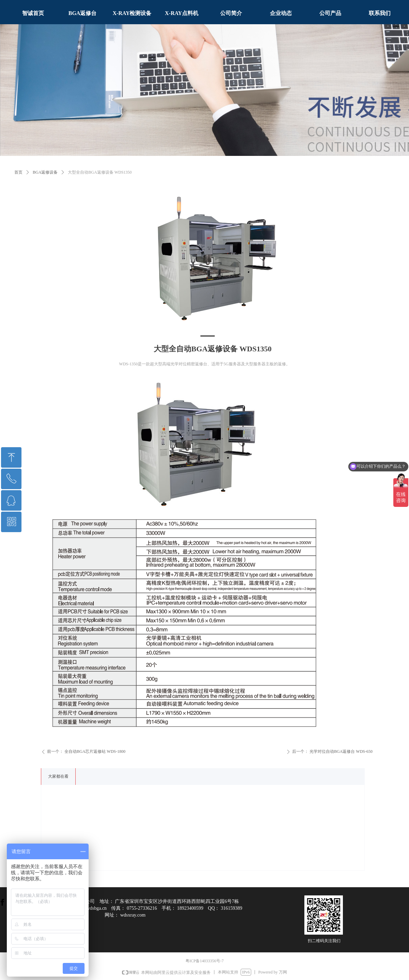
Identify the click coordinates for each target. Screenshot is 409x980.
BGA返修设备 (45, 172)
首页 (18, 172)
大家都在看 (58, 776)
